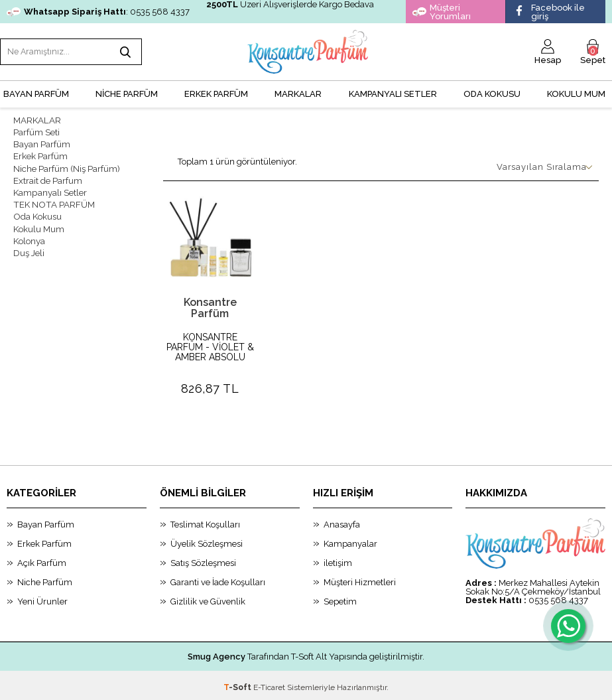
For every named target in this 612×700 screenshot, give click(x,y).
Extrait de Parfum (48, 172)
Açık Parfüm (42, 559)
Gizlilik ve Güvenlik (208, 597)
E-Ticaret (269, 683)
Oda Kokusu (492, 90)
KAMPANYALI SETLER (393, 90)
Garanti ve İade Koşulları (218, 578)
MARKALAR (298, 90)
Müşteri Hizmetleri (360, 578)
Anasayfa (342, 521)
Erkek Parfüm (40, 150)
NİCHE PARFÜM (127, 90)
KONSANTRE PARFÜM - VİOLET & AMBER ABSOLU (210, 343)
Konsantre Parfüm (210, 304)
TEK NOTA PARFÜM (52, 195)
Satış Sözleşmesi (203, 559)
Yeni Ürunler (42, 597)
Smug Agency (216, 653)
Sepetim (340, 597)
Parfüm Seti (36, 127)
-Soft (238, 683)
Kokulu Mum (576, 90)
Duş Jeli (29, 240)
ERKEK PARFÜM (216, 90)
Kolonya (29, 229)
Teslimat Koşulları (205, 521)
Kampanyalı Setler (50, 183)
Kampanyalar (350, 540)
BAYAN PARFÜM (36, 90)
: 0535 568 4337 (98, 12)
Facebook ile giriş (549, 12)
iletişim (338, 559)
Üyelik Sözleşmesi (207, 540)
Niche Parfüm (45, 578)
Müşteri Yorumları (442, 12)
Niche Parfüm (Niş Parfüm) (67, 161)
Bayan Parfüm (42, 138)
